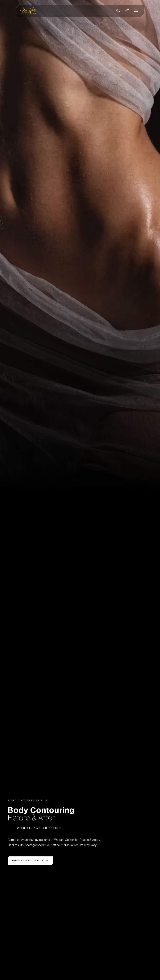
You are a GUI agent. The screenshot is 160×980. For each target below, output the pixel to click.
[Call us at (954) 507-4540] (118, 11)
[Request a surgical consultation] (127, 11)
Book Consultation (30, 860)
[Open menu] (136, 11)
